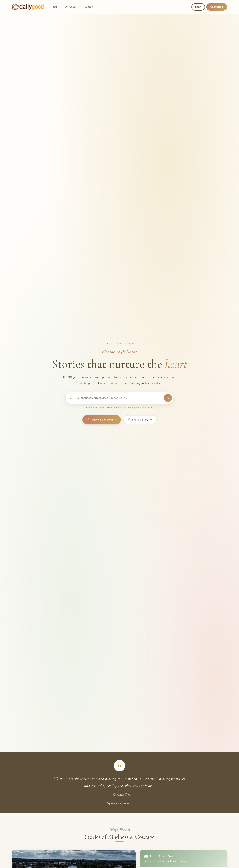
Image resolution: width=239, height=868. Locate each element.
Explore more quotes (119, 803)
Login (198, 7)
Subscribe (217, 7)
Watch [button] (71, 7)
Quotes (88, 7)
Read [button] (54, 7)
